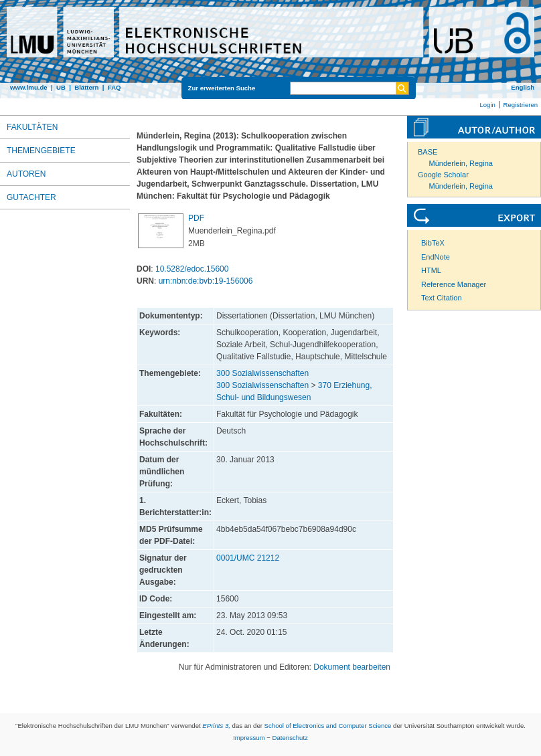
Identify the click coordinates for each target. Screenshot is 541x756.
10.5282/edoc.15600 (192, 269)
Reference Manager (454, 284)
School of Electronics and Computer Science (328, 726)
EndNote (436, 257)
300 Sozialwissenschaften (262, 373)
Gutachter (31, 197)
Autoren (26, 174)
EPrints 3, (216, 726)
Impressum (249, 738)
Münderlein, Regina (461, 163)
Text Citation (442, 298)
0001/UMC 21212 (248, 558)
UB (61, 87)
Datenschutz (290, 738)
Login (487, 105)
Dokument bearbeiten (352, 667)
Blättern (86, 87)
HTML (431, 270)
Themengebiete (41, 151)
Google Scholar (443, 175)
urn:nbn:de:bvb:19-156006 (206, 281)
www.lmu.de (29, 87)
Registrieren (520, 105)
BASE (428, 152)
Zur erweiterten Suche (222, 88)
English (523, 87)
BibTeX (433, 243)
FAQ (114, 87)
